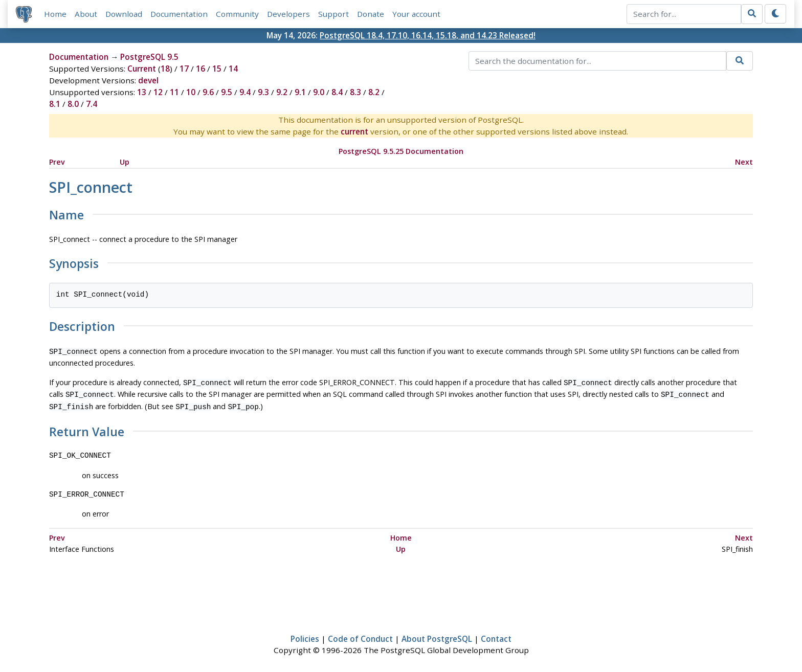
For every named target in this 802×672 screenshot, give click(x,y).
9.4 (245, 92)
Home (55, 14)
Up (125, 162)
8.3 (355, 92)
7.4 (92, 104)
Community (237, 14)
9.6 (208, 92)
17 (184, 69)
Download (124, 14)
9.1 (300, 92)
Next (744, 162)
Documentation (179, 14)
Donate (371, 14)
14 (233, 69)
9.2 (282, 92)
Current (142, 69)
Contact (496, 635)
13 (142, 92)
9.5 (227, 92)
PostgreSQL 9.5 (149, 57)
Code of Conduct (360, 635)
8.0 (73, 104)
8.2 (374, 92)
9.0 (319, 92)
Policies (305, 635)
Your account (416, 14)
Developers (288, 14)
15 (217, 69)
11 (174, 92)
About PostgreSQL (437, 635)
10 (191, 92)
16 (201, 69)
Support (333, 14)
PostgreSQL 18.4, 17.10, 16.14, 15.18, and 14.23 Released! (428, 35)
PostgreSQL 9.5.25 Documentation (401, 151)
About (86, 14)
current (354, 131)
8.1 (55, 104)
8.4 (337, 92)
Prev (57, 162)
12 (158, 92)
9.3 (263, 92)
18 (165, 69)
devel (148, 80)
